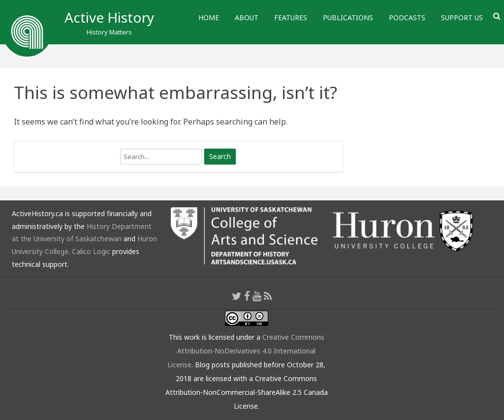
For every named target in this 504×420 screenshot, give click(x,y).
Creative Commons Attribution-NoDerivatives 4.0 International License (246, 351)
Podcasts (407, 17)
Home (209, 17)
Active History (109, 17)
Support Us (462, 17)
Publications (348, 17)
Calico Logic (91, 251)
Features (291, 17)
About (247, 17)
